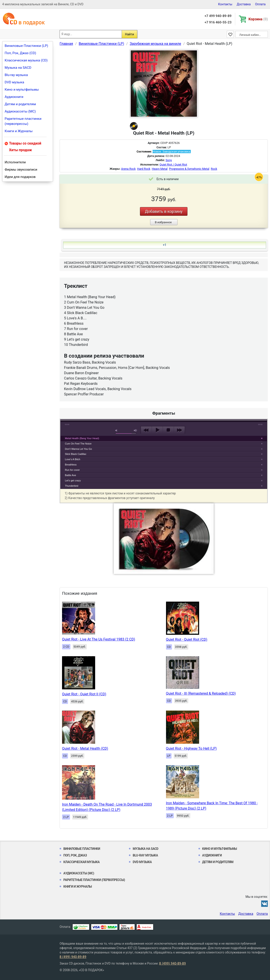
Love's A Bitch (73, 459)
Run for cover (72, 470)
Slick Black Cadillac (76, 454)
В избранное (163, 222)
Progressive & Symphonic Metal (189, 169)
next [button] (179, 430)
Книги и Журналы (19, 131)
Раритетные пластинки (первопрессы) (23, 121)
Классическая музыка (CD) (26, 60)
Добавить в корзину (164, 211)
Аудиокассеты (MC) (20, 111)
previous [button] (146, 430)
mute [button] (117, 430)
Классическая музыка (81, 862)
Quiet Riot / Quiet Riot (173, 165)
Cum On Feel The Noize (78, 444)
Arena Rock (128, 169)
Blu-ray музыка (16, 75)
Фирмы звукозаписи (21, 170)
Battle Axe (70, 475)
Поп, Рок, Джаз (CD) (20, 53)
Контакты (225, 4)
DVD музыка (14, 82)
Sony (169, 160)
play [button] (164, 390)
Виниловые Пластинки (82, 849)
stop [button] (168, 430)
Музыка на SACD (18, 68)
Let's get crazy (73, 480)
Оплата (260, 4)
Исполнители (15, 162)
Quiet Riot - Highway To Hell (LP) (191, 748)
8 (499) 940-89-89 (73, 957)
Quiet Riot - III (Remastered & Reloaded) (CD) (201, 693)
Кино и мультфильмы (22, 90)
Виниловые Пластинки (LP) (26, 46)
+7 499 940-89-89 (218, 16)
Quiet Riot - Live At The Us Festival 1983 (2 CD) (99, 639)
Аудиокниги (14, 97)
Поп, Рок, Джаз (75, 855)
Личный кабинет (250, 35)
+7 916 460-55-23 (218, 22)
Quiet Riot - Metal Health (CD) (85, 748)
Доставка (244, 4)
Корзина (258, 19)
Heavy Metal (160, 169)
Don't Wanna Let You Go (78, 449)
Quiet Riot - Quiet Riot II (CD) (84, 694)
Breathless (71, 465)
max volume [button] (136, 430)
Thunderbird (72, 486)
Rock (214, 169)
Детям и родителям (20, 104)
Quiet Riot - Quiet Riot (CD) (187, 640)
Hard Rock (144, 169)
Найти (129, 34)
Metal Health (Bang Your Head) (82, 438)
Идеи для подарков (20, 177)
